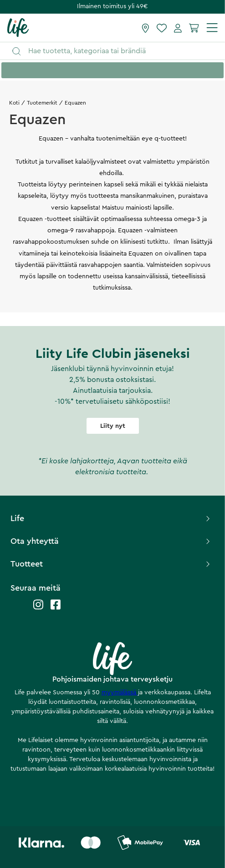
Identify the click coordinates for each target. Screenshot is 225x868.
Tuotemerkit (42, 103)
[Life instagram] (38, 609)
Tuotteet (111, 564)
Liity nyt (113, 426)
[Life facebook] (56, 609)
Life (111, 518)
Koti (14, 103)
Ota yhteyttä (111, 541)
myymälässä (120, 692)
